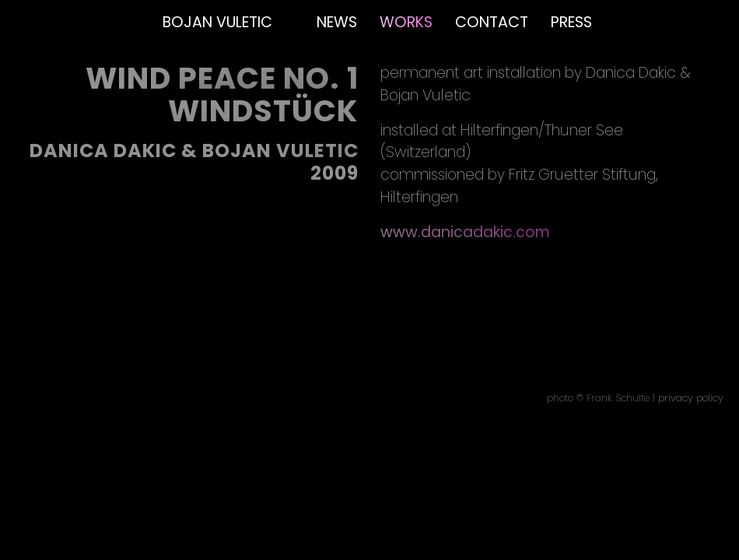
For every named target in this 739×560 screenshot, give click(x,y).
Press (571, 22)
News (337, 22)
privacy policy (691, 398)
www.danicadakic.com (465, 232)
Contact (492, 22)
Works (406, 22)
